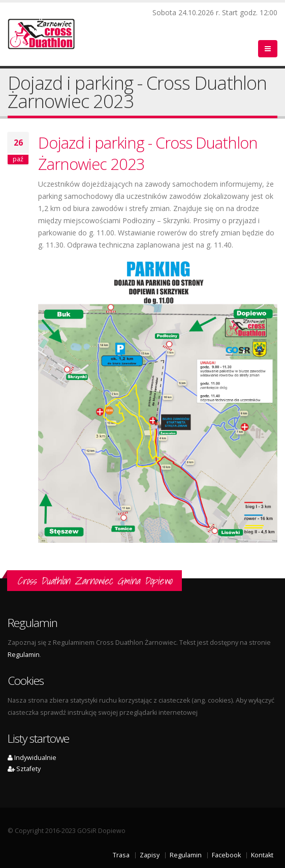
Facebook (226, 855)
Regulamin (24, 655)
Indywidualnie (32, 758)
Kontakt (262, 855)
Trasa (121, 855)
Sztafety (24, 769)
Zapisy (150, 855)
